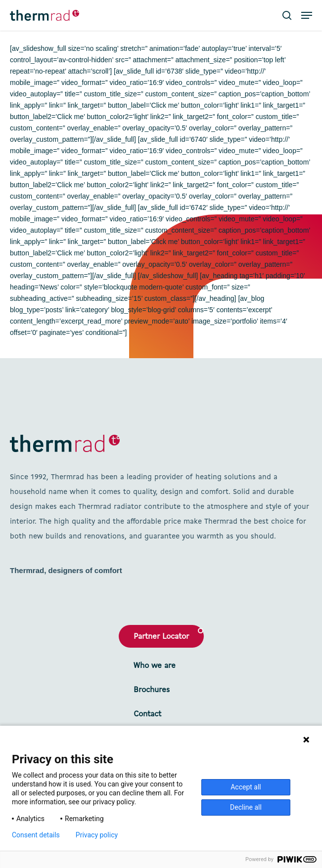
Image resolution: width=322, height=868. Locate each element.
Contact (147, 714)
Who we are (155, 666)
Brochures (152, 690)
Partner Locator (161, 637)
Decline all (246, 807)
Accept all (246, 787)
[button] (307, 15)
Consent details (36, 835)
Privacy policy (97, 835)
